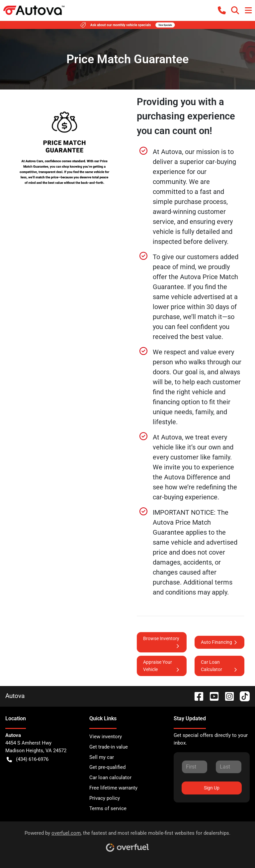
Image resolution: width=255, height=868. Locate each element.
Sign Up (212, 788)
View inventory (106, 737)
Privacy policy (105, 798)
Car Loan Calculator (219, 666)
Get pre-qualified (107, 767)
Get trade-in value (109, 747)
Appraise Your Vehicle (162, 666)
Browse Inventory (162, 643)
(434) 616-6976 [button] (28, 759)
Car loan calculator (110, 778)
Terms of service (108, 808)
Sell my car (102, 757)
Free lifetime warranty (113, 788)
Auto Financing (219, 642)
